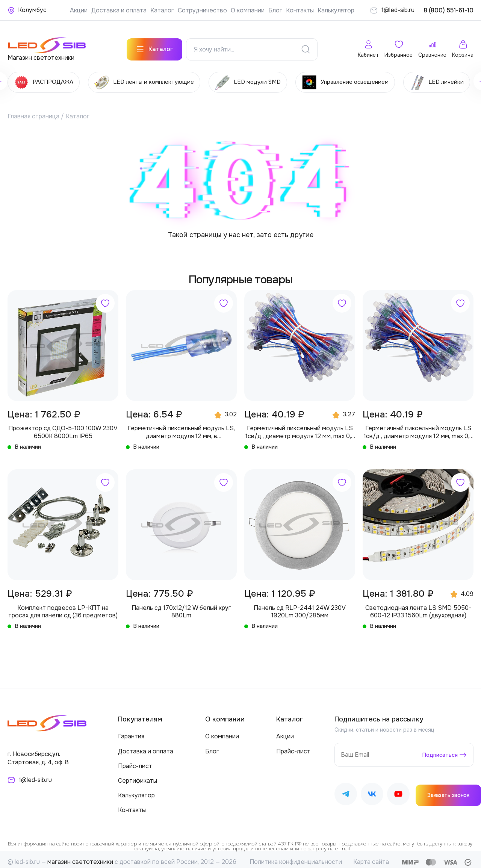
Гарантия (131, 731)
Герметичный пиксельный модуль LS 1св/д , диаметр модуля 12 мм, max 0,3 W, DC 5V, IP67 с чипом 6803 (300, 427)
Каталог (162, 10)
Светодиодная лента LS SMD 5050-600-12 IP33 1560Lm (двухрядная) (418, 606)
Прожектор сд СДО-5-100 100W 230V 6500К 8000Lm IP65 (63, 427)
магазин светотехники (80, 857)
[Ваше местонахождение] (27, 10)
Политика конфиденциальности (296, 857)
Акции (79, 10)
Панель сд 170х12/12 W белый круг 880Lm (181, 606)
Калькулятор (336, 10)
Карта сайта (371, 857)
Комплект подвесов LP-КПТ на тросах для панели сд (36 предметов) (63, 606)
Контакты (300, 10)
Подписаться (438, 749)
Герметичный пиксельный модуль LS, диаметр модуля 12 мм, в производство (181, 427)
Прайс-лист (135, 761)
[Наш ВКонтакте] (372, 790)
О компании (248, 10)
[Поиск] (306, 45)
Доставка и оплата (119, 10)
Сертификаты (138, 775)
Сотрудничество (202, 10)
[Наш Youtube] (398, 790)
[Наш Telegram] (346, 790)
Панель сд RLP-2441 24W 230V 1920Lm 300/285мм (300, 606)
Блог (275, 10)
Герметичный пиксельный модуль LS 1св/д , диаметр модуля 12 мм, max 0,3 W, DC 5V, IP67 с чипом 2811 (418, 427)
